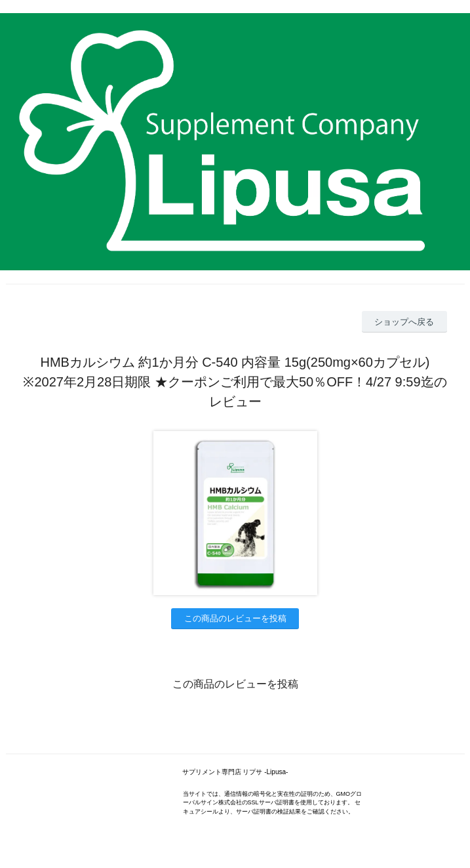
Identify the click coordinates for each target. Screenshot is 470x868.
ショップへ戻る (404, 322)
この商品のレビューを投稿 (235, 618)
